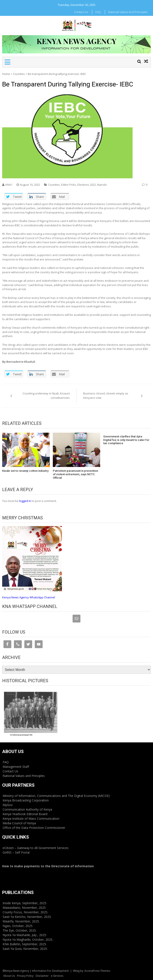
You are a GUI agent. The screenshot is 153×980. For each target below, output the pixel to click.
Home (6, 74)
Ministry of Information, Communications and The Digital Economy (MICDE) (56, 796)
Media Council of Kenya (19, 823)
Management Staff (16, 767)
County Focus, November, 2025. (25, 912)
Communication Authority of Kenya (27, 809)
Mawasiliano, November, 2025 (24, 908)
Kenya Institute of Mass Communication (31, 819)
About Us (9, 976)
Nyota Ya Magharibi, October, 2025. (28, 939)
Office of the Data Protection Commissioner (34, 828)
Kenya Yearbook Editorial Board (25, 814)
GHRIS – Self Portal (16, 852)
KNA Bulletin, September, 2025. (25, 944)
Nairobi (102, 185)
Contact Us (81, 12)
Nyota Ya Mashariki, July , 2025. (25, 935)
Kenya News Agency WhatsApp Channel (29, 597)
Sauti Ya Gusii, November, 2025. (25, 949)
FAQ (98, 12)
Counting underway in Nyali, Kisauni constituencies (46, 396)
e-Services (57, 976)
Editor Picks (69, 185)
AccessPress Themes (97, 971)
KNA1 (9, 185)
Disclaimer (42, 976)
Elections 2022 (87, 185)
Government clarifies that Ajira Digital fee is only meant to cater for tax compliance (126, 440)
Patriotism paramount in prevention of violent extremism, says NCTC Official (75, 474)
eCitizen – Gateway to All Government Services (36, 848)
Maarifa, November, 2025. (21, 921)
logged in (25, 501)
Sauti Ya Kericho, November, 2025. (27, 917)
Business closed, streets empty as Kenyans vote (106, 396)
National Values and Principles (128, 12)
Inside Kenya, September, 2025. (25, 903)
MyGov (8, 805)
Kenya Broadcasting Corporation (26, 800)
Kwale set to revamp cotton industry (25, 471)
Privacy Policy (25, 976)
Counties (19, 74)
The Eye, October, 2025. (20, 930)
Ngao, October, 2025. (18, 926)
